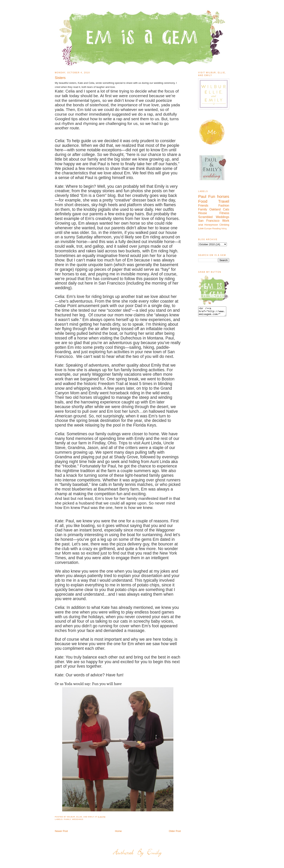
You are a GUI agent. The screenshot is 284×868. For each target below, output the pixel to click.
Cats (226, 209)
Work (226, 221)
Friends (203, 206)
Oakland (215, 209)
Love (201, 228)
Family (67, 819)
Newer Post (61, 831)
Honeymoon (211, 225)
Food (203, 201)
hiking (224, 229)
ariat (201, 225)
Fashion (224, 206)
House (203, 213)
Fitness (224, 213)
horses (223, 196)
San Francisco (209, 221)
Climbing (224, 225)
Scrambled (205, 217)
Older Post (175, 831)
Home (118, 831)
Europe (208, 228)
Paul (202, 196)
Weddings (78, 819)
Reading (217, 228)
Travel (224, 201)
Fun (212, 196)
